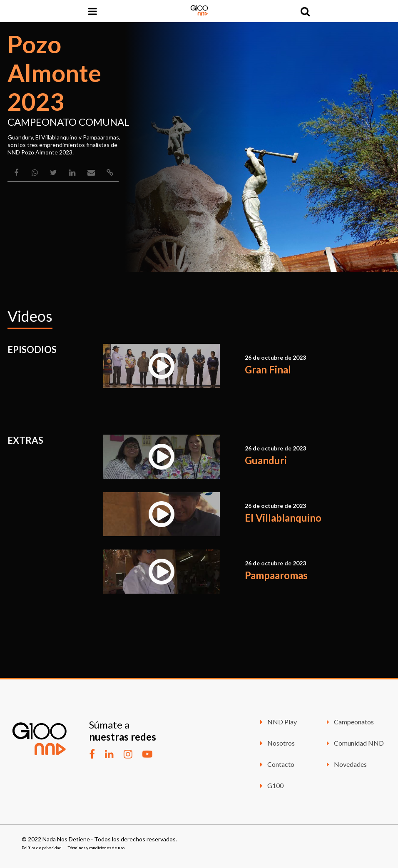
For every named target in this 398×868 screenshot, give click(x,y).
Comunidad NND (354, 743)
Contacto (276, 764)
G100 (270, 785)
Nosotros (276, 743)
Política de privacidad (42, 848)
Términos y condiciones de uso (96, 848)
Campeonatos (349, 722)
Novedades (345, 764)
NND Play (277, 722)
